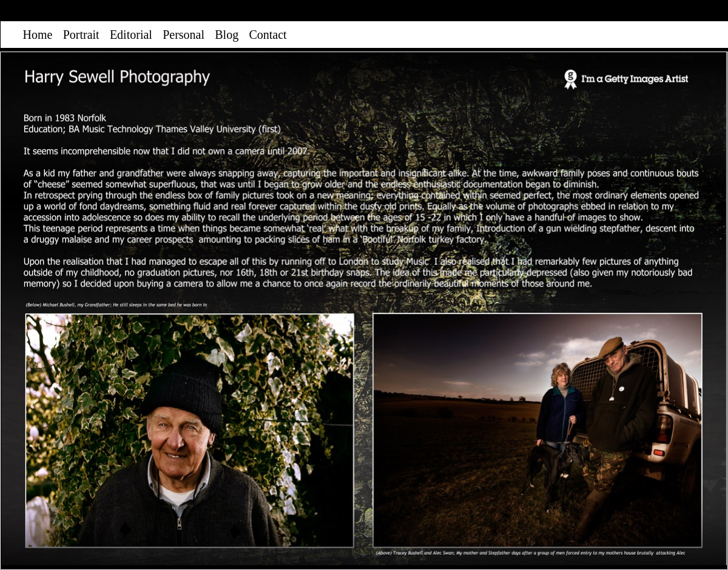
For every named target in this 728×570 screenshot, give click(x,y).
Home (38, 35)
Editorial (131, 35)
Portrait (81, 35)
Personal (184, 35)
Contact (268, 35)
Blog (227, 35)
